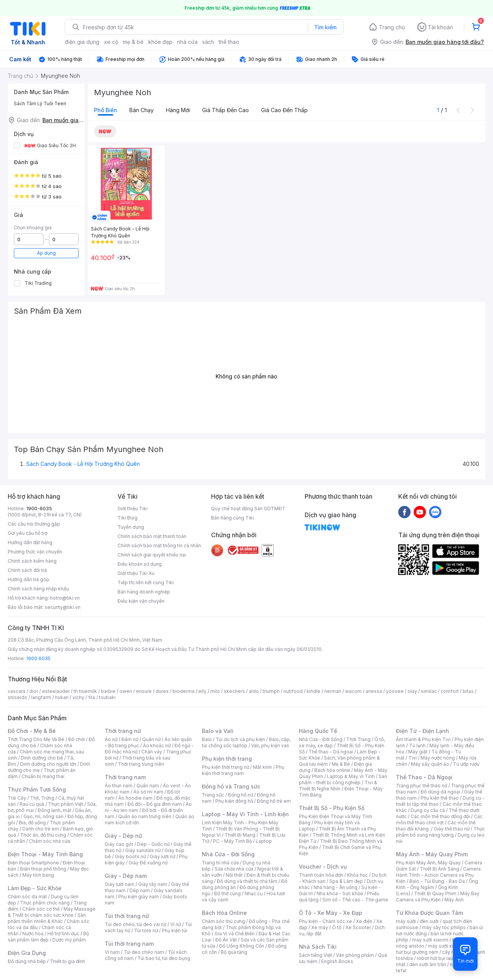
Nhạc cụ (254, 893)
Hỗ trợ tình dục (63, 934)
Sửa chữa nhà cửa (234, 869)
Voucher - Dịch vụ (323, 867)
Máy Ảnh (454, 900)
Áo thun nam (119, 786)
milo (215, 691)
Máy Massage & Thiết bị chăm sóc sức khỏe (52, 912)
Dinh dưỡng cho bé (42, 758)
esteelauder (56, 691)
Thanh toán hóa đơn (321, 875)
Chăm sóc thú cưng (223, 921)
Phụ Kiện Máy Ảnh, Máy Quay (428, 863)
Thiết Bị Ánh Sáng (439, 869)
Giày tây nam (153, 884)
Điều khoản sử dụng (140, 564)
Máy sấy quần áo (430, 764)
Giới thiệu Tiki (132, 508)
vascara (17, 691)
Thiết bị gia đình (67, 961)
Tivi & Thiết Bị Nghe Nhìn (338, 786)
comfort (450, 691)
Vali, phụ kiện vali (270, 746)
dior (34, 691)
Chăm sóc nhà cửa (49, 841)
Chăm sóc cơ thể (41, 909)
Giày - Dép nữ (123, 836)
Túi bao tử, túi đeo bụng (164, 958)
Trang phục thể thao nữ (422, 786)
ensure (144, 691)
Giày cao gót (119, 844)
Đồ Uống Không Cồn (242, 946)
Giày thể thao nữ (452, 829)
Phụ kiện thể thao (440, 798)
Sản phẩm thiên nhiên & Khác (47, 918)
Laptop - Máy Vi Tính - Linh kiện (245, 814)
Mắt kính (262, 767)
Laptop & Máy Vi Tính (351, 776)
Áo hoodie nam (135, 798)
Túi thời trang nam (129, 944)
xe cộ (111, 42)
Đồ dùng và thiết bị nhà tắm (247, 881)
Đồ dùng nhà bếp (27, 961)
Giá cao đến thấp (284, 110)
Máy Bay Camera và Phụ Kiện (438, 897)
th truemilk (85, 691)
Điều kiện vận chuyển (141, 601)
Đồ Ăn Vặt (226, 940)
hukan (62, 697)
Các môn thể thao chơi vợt (439, 819)
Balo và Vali (218, 731)
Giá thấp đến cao (226, 110)
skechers (234, 691)
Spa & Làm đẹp (346, 881)
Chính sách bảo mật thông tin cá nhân (159, 545)
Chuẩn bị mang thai (43, 776)
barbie (108, 691)
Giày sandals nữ (143, 850)
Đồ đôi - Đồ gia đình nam (155, 804)
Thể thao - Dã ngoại (331, 752)
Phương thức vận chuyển (35, 552)
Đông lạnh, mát (54, 810)
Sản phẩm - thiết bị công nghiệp (343, 779)
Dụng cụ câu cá (428, 810)
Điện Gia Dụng (27, 953)
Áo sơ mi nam (148, 792)
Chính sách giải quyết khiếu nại (152, 555)
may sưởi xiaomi (430, 940)
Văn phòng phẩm (355, 955)
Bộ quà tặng (234, 952)
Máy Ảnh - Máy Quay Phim (432, 854)
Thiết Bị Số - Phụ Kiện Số (332, 808)
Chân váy (152, 752)
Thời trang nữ (123, 731)
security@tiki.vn (63, 607)
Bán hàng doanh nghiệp (144, 592)
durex (162, 691)
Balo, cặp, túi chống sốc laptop (246, 742)
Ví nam (112, 952)
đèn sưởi (429, 921)
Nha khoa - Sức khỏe (340, 893)
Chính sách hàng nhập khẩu (38, 589)
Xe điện (364, 921)
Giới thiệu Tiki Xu (136, 573)
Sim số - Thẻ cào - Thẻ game (355, 900)
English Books (337, 961)
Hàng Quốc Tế (318, 731)
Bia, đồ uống (32, 823)
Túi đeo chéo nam (144, 952)
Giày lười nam (120, 884)
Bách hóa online (332, 770)
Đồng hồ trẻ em (274, 801)
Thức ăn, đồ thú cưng (43, 835)
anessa (374, 691)
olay (412, 691)
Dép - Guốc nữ (153, 844)
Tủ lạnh (417, 746)
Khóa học (357, 875)
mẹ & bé (133, 42)
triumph (271, 691)
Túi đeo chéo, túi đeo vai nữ (136, 924)
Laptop (264, 841)
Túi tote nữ (146, 930)
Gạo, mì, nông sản (44, 816)
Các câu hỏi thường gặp (34, 524)
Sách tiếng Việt (315, 955)
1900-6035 (39, 508)
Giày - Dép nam (126, 876)
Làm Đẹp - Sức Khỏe (35, 888)
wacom (353, 691)
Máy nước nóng (438, 758)
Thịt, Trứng (42, 798)
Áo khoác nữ (157, 746)
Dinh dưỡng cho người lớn (48, 764)
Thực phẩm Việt (66, 804)
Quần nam (148, 786)
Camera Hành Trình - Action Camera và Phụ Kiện (438, 875)
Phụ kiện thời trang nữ (226, 767)
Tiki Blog (127, 518)
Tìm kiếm (325, 27)
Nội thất (234, 875)
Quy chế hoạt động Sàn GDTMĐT (248, 508)
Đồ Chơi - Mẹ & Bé (32, 731)
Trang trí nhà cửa (220, 863)
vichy (78, 697)
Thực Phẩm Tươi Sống (37, 789)
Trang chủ (392, 27)
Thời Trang (358, 739)
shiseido (18, 697)
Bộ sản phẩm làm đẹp (48, 937)
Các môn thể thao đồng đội (440, 816)
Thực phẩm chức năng (45, 903)
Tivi (413, 758)
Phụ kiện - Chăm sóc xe (325, 921)
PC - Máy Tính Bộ (232, 841)
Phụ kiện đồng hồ (234, 801)
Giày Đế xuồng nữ (148, 863)
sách (208, 42)
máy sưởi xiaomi (446, 946)
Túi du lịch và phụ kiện (240, 739)
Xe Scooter (358, 927)
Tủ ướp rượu (466, 764)
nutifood (293, 691)
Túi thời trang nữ (127, 916)
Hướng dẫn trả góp (29, 579)
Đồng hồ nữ (241, 795)
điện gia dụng (82, 42)
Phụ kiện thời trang (227, 759)
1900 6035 (38, 658)
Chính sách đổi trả (27, 570)
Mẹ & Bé (341, 764)
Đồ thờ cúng (227, 893)
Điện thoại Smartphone (33, 863)
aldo (254, 691)
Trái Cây (17, 798)
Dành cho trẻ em (41, 829)
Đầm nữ (130, 739)
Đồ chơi (76, 739)
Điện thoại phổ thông (43, 869)
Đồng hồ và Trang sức (231, 786)
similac (429, 691)
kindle (314, 691)
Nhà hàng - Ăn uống (335, 887)
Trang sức (213, 795)
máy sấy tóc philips (444, 927)
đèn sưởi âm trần (428, 964)
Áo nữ (111, 739)
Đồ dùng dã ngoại (440, 792)
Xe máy (320, 927)
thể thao (229, 42)
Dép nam (140, 890)
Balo (207, 739)
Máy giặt (418, 752)
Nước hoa (33, 934)
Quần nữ (151, 739)
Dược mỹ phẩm (69, 940)
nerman (333, 691)
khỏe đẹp (160, 42)
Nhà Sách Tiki (318, 947)
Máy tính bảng (38, 875)
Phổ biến (106, 110)
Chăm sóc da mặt (27, 897)
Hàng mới (178, 110)
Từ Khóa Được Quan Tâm (429, 913)
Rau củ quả (32, 804)
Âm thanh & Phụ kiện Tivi (423, 739)
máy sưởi (406, 921)
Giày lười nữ (163, 856)
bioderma (184, 691)
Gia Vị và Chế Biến (235, 934)
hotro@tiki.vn (65, 598)
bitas (468, 691)
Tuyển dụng (131, 527)
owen (126, 691)
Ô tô (337, 927)
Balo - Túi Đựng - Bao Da (437, 881)
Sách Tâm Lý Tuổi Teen (40, 103)
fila (92, 697)
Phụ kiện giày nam (138, 897)
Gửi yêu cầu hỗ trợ (28, 533)
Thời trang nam (125, 777)
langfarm (41, 697)
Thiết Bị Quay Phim (435, 893)
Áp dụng (46, 253)
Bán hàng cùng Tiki (232, 518)
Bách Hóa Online (224, 913)
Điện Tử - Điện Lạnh (423, 731)
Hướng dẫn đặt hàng (30, 542)
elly (202, 691)
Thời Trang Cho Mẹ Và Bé (36, 739)
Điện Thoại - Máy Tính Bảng (45, 854)
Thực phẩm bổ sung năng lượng (440, 832)
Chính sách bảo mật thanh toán (152, 536)
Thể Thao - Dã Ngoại (424, 777)
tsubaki (107, 697)
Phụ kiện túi (174, 930)
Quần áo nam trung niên (145, 816)
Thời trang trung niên (141, 764)
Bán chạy (142, 110)
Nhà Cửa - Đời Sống (228, 854)
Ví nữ (176, 924)
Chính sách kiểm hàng (32, 561)
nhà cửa (187, 42)
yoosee (395, 691)
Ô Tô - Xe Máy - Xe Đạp (330, 913)
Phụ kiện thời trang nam (243, 770)
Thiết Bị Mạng (240, 835)
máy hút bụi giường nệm (437, 949)
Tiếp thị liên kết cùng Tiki (146, 582)
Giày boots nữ (130, 856)
